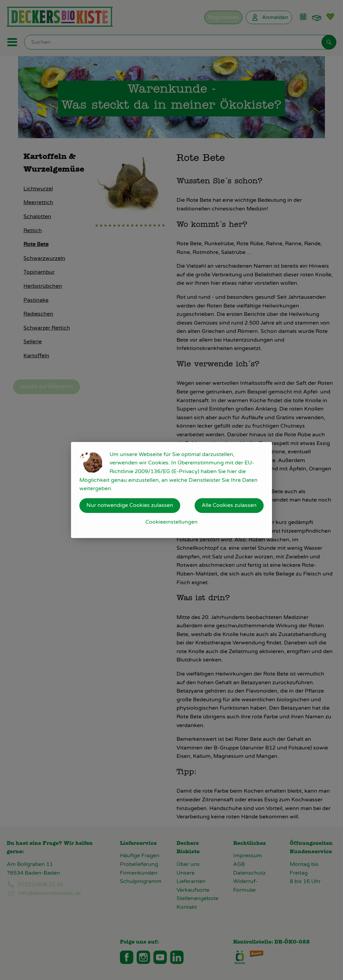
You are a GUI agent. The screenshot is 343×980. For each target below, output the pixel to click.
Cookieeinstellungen (171, 522)
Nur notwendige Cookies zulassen (130, 505)
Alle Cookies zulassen (229, 505)
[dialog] (171, 490)
